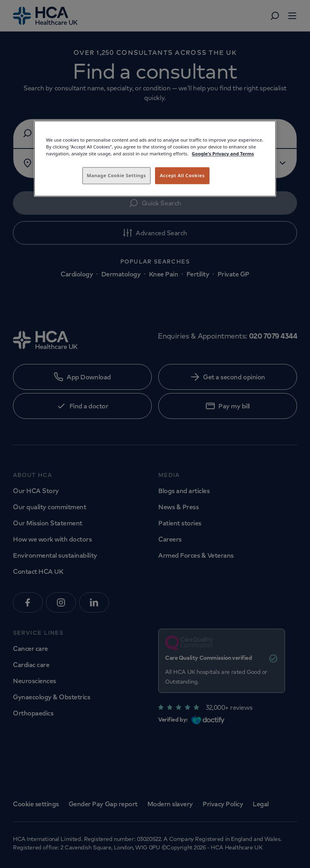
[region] (155, 158)
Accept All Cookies (182, 175)
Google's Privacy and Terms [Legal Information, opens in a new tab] (223, 154)
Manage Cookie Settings (116, 175)
